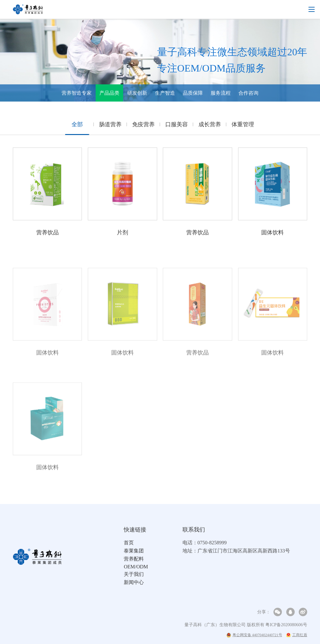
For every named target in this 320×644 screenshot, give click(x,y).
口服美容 (177, 126)
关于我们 (134, 574)
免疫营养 (143, 126)
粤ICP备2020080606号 (286, 625)
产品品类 (109, 93)
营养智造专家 (77, 93)
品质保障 (193, 93)
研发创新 (137, 93)
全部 (77, 126)
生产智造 (165, 93)
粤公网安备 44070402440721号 (254, 635)
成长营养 (210, 126)
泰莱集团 (134, 551)
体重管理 (243, 126)
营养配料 (134, 559)
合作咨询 (248, 93)
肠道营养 (110, 126)
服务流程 (221, 93)
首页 (129, 543)
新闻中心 (134, 582)
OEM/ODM (136, 567)
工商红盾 (297, 635)
